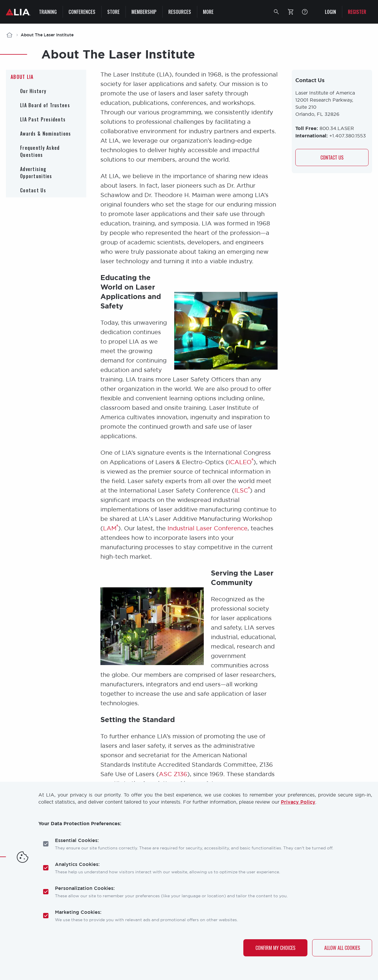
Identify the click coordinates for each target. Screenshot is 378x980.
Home (9, 35)
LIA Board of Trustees (45, 105)
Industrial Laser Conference (207, 528)
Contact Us (33, 190)
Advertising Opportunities (36, 173)
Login (330, 12)
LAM (111, 528)
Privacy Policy (298, 802)
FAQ (305, 12)
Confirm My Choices (275, 948)
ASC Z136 (173, 774)
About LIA (22, 77)
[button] (276, 12)
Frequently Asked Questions (40, 151)
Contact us (332, 157)
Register (357, 12)
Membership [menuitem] (144, 12)
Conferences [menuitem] (82, 12)
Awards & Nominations (46, 134)
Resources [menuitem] (180, 12)
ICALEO (241, 462)
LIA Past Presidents (43, 119)
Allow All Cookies (342, 948)
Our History (33, 91)
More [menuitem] (208, 12)
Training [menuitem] (48, 12)
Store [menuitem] (113, 12)
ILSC (242, 490)
